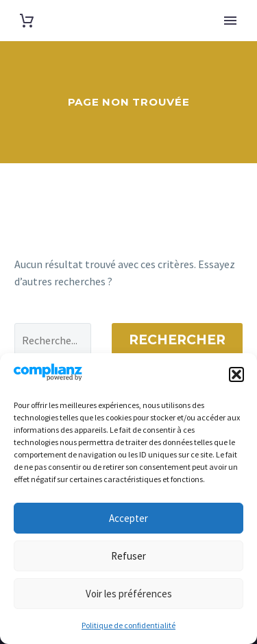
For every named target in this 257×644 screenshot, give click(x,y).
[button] (236, 374)
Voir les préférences (129, 594)
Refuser (128, 556)
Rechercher (177, 340)
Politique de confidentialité (128, 625)
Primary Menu (230, 21)
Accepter (128, 518)
